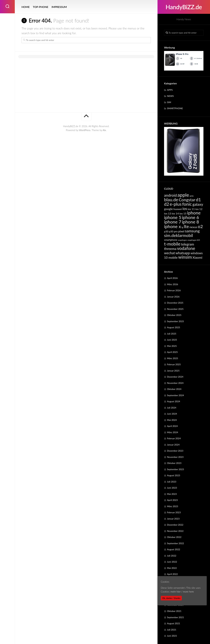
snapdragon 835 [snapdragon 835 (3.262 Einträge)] (194, 240)
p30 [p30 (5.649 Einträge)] (166, 231)
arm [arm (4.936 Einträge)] (192, 196)
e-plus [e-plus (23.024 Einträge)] (176, 204)
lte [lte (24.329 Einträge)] (186, 226)
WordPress (85, 130)
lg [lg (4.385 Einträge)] (182, 227)
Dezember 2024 (175, 377)
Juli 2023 (172, 482)
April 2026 (172, 278)
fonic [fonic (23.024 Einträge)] (187, 204)
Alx (104, 130)
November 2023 (175, 457)
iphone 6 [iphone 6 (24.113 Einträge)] (190, 217)
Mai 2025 (172, 346)
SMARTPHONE (175, 108)
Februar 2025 (174, 364)
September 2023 (175, 469)
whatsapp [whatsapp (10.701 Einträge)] (183, 253)
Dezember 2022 (175, 525)
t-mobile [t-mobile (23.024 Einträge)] (172, 244)
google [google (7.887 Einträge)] (168, 209)
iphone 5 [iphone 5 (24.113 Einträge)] (173, 217)
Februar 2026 (174, 290)
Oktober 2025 (174, 315)
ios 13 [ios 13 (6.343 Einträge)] (168, 213)
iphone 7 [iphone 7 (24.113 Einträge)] (173, 222)
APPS (170, 90)
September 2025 (175, 321)
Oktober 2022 (174, 537)
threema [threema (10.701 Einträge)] (170, 249)
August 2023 (174, 475)
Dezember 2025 (175, 303)
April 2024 (172, 426)
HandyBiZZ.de (184, 7)
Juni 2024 (172, 414)
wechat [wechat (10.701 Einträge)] (169, 253)
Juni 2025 (172, 340)
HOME (26, 7)
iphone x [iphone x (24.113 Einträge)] (173, 226)
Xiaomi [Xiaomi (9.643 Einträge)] (197, 257)
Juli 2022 (172, 556)
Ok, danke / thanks (171, 598)
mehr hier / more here (182, 592)
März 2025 (173, 358)
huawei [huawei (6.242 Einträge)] (178, 209)
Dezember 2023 (175, 451)
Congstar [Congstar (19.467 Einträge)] (187, 200)
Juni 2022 (172, 562)
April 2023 (172, 500)
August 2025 (174, 327)
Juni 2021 (172, 636)
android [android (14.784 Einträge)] (170, 195)
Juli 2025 (172, 334)
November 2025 (175, 309)
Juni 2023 (172, 488)
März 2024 (173, 432)
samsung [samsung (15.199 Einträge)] (192, 231)
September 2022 (175, 543)
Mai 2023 (172, 494)
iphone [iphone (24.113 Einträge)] (194, 213)
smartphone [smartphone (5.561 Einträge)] (171, 240)
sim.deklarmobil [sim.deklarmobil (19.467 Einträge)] (178, 235)
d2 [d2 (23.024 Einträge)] (167, 204)
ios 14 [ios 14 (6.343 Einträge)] (175, 213)
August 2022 (174, 549)
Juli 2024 (172, 408)
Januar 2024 (173, 445)
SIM (169, 102)
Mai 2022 (172, 568)
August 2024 (174, 401)
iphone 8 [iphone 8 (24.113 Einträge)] (190, 222)
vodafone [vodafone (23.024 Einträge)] (186, 248)
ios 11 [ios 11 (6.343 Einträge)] (191, 209)
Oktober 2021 (174, 611)
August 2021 (174, 623)
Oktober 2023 (174, 463)
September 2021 (175, 617)
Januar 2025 (173, 371)
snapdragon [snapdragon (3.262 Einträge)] (182, 240)
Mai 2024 (172, 420)
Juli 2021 (172, 630)
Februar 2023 (174, 512)
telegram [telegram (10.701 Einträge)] (188, 244)
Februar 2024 (174, 438)
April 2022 (172, 574)
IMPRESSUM (59, 7)
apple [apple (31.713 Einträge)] (183, 195)
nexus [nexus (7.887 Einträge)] (193, 227)
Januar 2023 (173, 519)
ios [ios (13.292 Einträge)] (185, 209)
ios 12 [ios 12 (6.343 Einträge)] (199, 209)
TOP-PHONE (41, 7)
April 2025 (172, 352)
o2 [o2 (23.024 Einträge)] (200, 226)
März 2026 (173, 284)
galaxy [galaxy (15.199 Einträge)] (198, 204)
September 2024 (175, 395)
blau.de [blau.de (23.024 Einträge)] (171, 200)
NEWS (170, 96)
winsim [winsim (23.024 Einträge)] (185, 257)
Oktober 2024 (174, 389)
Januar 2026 (173, 297)
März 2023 (173, 506)
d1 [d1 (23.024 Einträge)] (198, 200)
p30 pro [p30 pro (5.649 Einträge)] (173, 231)
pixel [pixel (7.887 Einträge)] (181, 231)
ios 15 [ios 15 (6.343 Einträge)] (183, 213)
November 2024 (175, 383)
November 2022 (175, 531)
